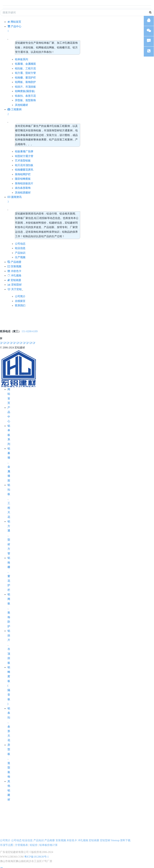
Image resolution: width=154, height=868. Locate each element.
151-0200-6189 (30, 328)
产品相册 (50, 837)
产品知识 (39, 837)
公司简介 (5, 837)
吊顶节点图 (7, 841)
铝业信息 (27, 837)
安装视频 (61, 837)
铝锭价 (34, 841)
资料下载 (125, 837)
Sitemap (115, 837)
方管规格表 (21, 841)
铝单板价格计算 (48, 841)
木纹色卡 (72, 837)
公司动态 (16, 837)
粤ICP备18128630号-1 (36, 853)
